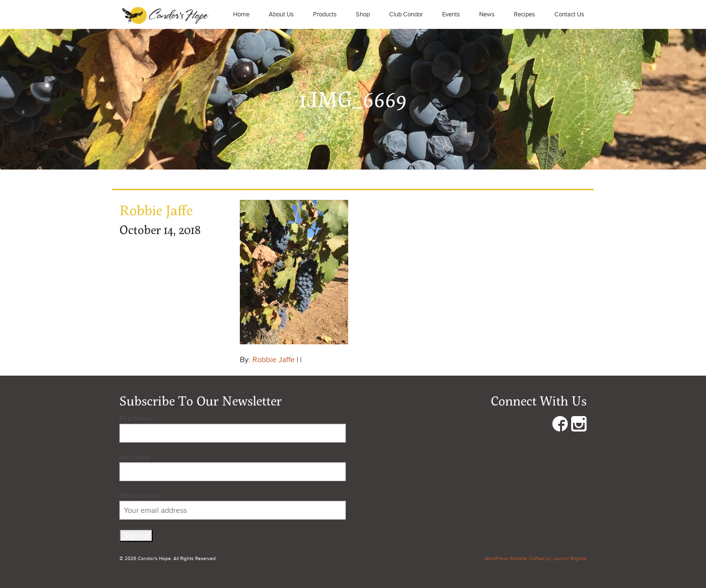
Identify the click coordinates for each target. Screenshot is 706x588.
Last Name (135, 457)
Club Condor (406, 14)
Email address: (233, 506)
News (487, 14)
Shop (363, 14)
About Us (281, 14)
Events (451, 14)
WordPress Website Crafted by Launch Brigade (536, 559)
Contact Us (569, 14)
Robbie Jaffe (274, 360)
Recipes (524, 14)
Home (241, 14)
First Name (136, 419)
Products (325, 14)
